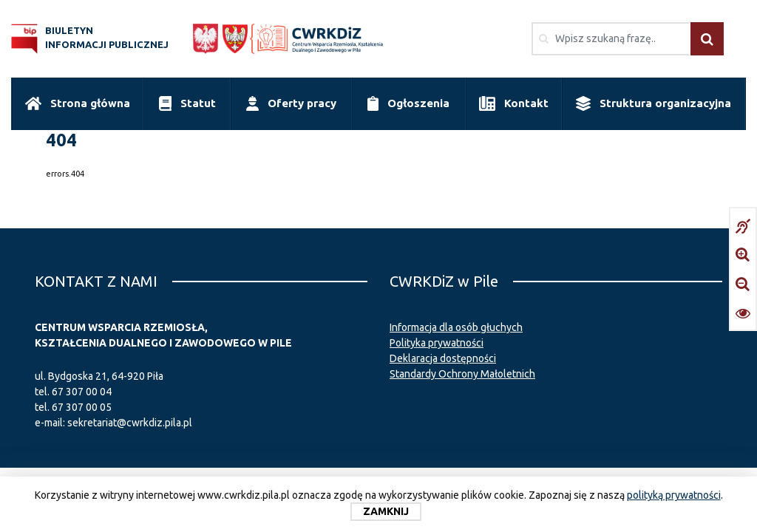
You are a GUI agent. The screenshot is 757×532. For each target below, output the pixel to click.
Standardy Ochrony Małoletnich (462, 374)
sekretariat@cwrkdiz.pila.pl (130, 423)
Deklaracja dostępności (443, 358)
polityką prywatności (674, 495)
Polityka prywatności (437, 343)
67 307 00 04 (82, 392)
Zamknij (386, 511)
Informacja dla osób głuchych (456, 327)
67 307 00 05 (82, 407)
